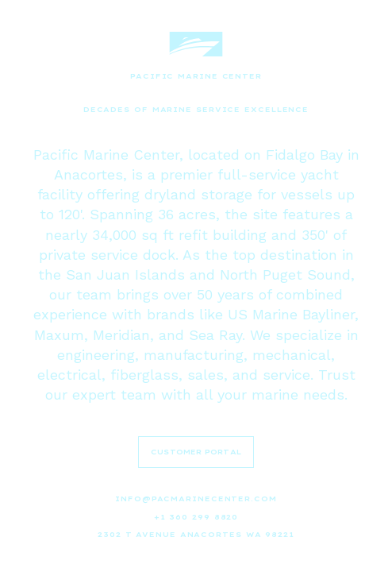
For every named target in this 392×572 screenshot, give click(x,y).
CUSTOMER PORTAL (196, 452)
